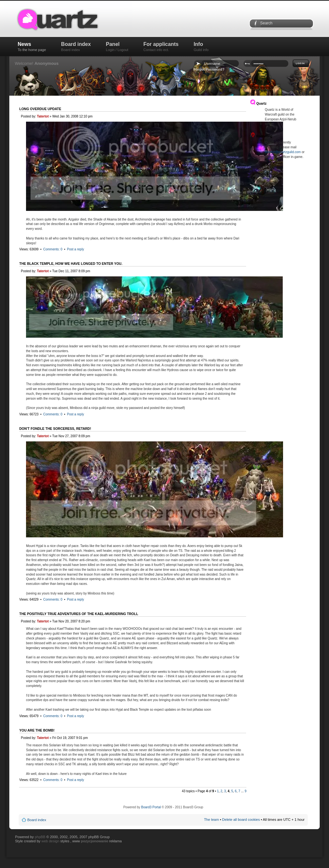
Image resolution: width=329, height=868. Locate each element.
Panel (117, 47)
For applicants (161, 47)
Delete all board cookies (241, 820)
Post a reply (76, 249)
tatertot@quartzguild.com (283, 152)
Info (201, 47)
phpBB (40, 837)
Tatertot (43, 116)
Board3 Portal (151, 807)
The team (211, 820)
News (32, 47)
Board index (76, 47)
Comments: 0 (53, 249)
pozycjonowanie (95, 841)
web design (51, 841)
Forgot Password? (209, 69)
